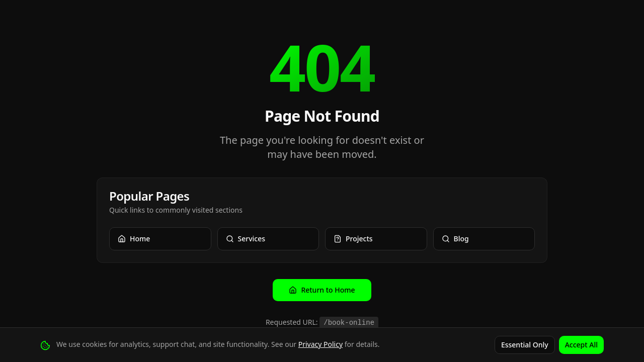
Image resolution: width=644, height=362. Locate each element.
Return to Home (322, 290)
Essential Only (525, 345)
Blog (455, 239)
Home (134, 239)
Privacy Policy (320, 344)
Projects (353, 239)
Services (246, 239)
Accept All (581, 345)
